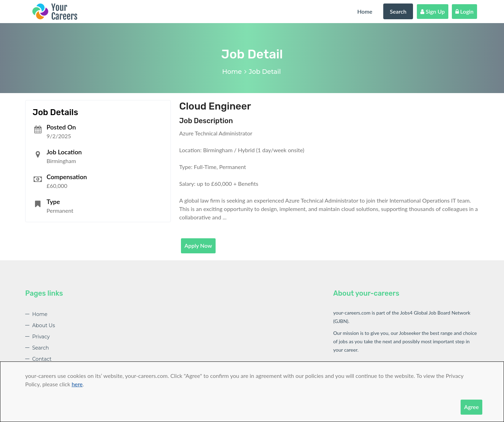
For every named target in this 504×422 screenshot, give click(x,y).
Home (365, 11)
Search (398, 11)
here (77, 384)
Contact (42, 359)
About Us (44, 325)
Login (464, 11)
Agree (471, 407)
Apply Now (198, 245)
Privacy (41, 337)
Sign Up (433, 11)
